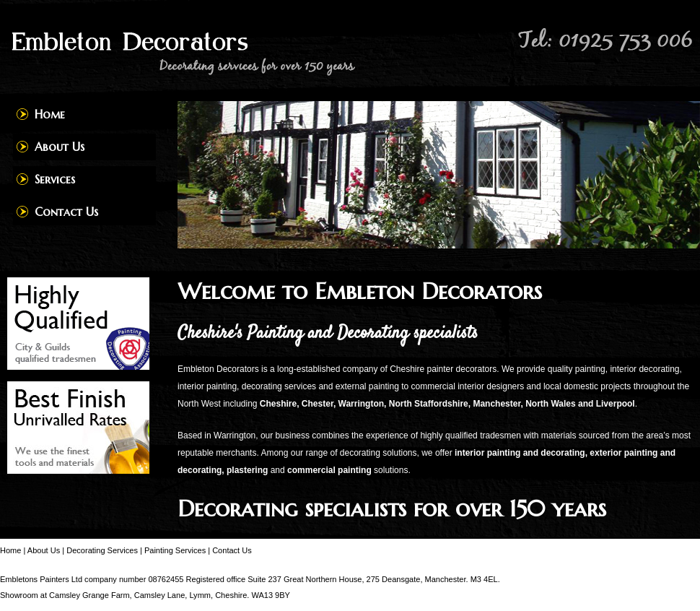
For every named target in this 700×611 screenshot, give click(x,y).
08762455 (166, 579)
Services (55, 179)
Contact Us (66, 212)
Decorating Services (102, 550)
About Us (60, 147)
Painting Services (175, 550)
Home (50, 114)
